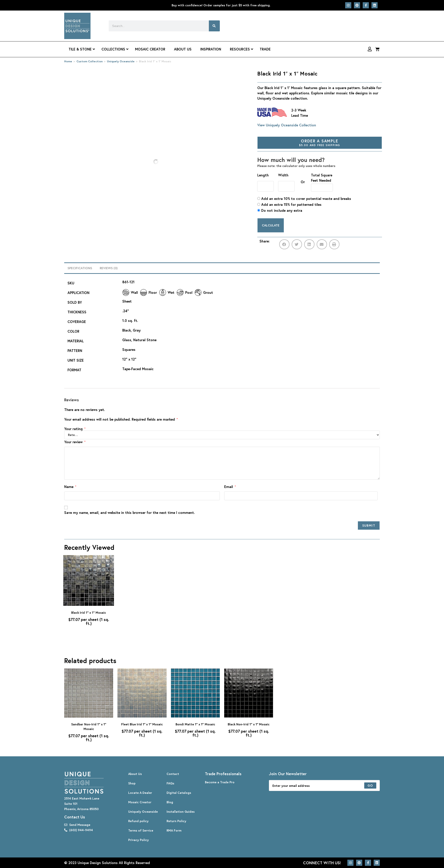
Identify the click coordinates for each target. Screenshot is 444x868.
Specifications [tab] (80, 268)
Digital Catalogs (179, 793)
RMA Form (174, 830)
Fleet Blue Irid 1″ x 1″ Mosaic (142, 724)
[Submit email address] (370, 786)
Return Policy (176, 821)
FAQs (170, 783)
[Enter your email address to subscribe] (324, 786)
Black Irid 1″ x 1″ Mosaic (89, 612)
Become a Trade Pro (220, 782)
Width (283, 175)
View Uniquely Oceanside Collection (287, 125)
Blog (170, 802)
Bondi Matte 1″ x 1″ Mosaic (195, 724)
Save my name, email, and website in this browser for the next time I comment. (130, 512)
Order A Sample (320, 143)
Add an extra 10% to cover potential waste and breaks (304, 198)
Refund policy (138, 821)
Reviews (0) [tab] (109, 268)
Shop (132, 783)
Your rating (75, 429)
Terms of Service (141, 830)
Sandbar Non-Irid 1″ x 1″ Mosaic (89, 726)
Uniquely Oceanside (121, 61)
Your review (75, 442)
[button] (284, 244)
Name (70, 487)
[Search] (214, 26)
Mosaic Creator (140, 802)
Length (263, 175)
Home (68, 61)
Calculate (271, 225)
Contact (173, 774)
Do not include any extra (280, 210)
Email (230, 487)
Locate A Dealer (140, 793)
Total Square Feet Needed (322, 178)
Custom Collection (90, 61)
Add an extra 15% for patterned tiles (289, 204)
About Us (135, 774)
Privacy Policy (139, 840)
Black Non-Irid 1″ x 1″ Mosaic (249, 724)
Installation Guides (181, 812)
